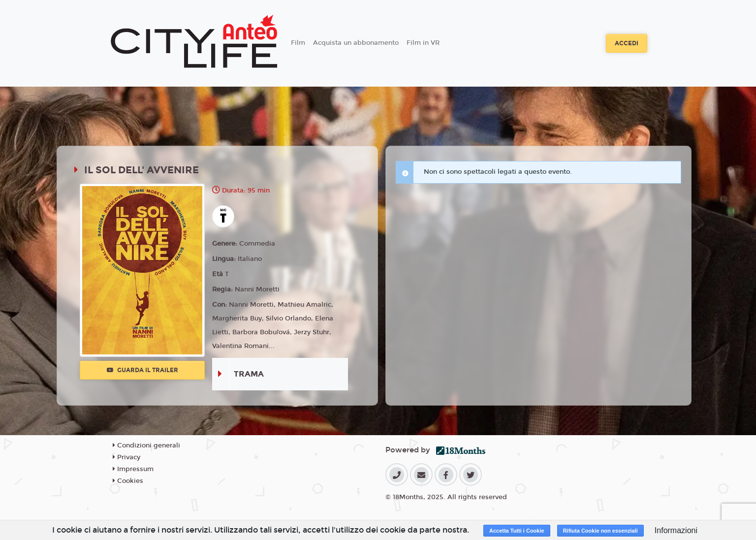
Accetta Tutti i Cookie (517, 531)
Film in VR (423, 43)
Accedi (627, 43)
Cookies (128, 481)
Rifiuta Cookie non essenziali (600, 531)
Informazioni (676, 530)
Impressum (133, 469)
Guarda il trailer (142, 370)
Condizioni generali (146, 445)
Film (298, 43)
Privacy (126, 457)
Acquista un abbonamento (356, 43)
